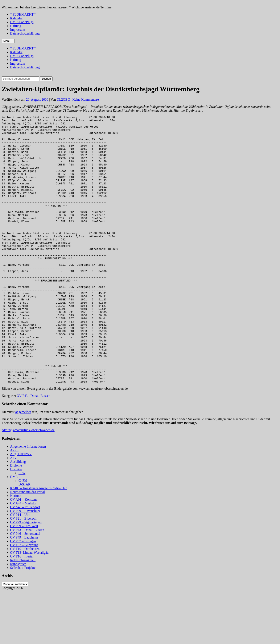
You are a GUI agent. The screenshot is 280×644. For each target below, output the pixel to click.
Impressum (18, 30)
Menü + (8, 41)
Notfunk (16, 548)
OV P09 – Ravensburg (25, 563)
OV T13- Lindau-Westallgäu (29, 605)
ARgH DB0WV (21, 506)
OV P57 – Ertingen (23, 594)
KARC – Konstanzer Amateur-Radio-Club (39, 541)
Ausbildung (18, 514)
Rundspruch (18, 616)
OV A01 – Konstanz (24, 552)
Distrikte (16, 522)
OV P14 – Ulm (20, 567)
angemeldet (23, 464)
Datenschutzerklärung (25, 33)
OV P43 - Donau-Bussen (34, 448)
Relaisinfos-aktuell (23, 613)
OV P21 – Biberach (23, 571)
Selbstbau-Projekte (23, 620)
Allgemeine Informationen (28, 499)
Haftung (16, 26)
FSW (22, 525)
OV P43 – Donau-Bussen (27, 582)
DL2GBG (63, 99)
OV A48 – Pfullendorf (25, 559)
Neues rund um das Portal (27, 544)
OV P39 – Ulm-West (24, 578)
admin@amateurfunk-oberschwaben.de (28, 482)
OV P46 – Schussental (25, 586)
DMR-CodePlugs (22, 22)
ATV (13, 510)
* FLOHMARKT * (23, 14)
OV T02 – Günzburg (24, 597)
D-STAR (24, 537)
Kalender (16, 18)
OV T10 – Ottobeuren (25, 601)
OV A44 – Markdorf (24, 556)
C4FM (23, 533)
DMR (14, 529)
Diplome (16, 518)
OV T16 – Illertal (22, 609)
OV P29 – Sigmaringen (26, 575)
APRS (14, 503)
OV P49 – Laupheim (24, 590)
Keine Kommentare (86, 99)
